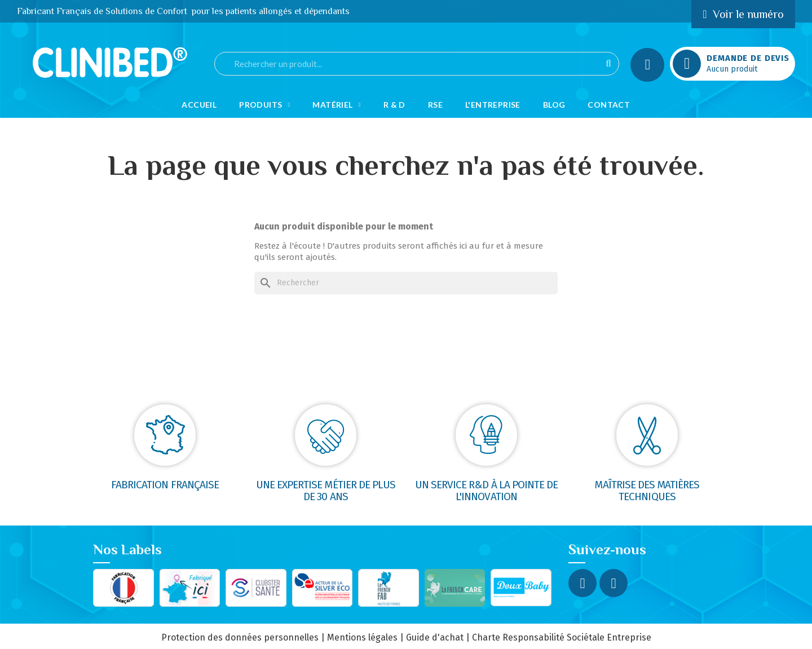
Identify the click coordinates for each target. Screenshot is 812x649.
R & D (394, 105)
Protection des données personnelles (240, 637)
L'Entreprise (493, 105)
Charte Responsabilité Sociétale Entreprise (562, 637)
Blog (554, 105)
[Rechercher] (406, 283)
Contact (609, 105)
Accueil (199, 105)
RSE (435, 105)
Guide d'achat (435, 637)
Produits (264, 105)
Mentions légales (362, 637)
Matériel (336, 105)
